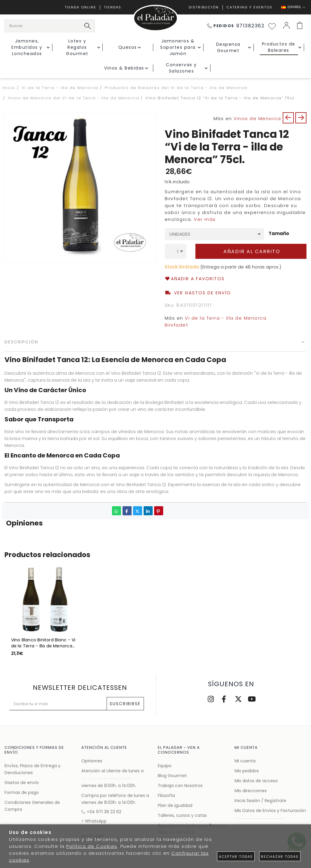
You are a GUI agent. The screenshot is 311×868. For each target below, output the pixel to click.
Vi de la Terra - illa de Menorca (226, 318)
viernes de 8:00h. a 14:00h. (109, 786)
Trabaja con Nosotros (180, 786)
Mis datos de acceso (256, 781)
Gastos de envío (22, 783)
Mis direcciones (251, 791)
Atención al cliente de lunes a (112, 771)
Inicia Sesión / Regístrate (260, 801)
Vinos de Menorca (257, 118)
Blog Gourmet (172, 776)
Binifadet (177, 325)
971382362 (236, 26)
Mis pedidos (247, 771)
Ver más (205, 219)
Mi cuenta (245, 761)
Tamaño (279, 234)
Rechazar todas (280, 857)
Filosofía (166, 795)
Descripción (21, 342)
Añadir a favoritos (195, 279)
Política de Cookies (92, 846)
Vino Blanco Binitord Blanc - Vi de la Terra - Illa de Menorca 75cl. (43, 643)
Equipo (165, 766)
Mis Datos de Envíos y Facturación (270, 811)
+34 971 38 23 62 (101, 812)
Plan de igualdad (175, 805)
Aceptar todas (236, 857)
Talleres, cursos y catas (182, 815)
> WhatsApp (94, 821)
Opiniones (92, 761)
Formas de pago (22, 792)
